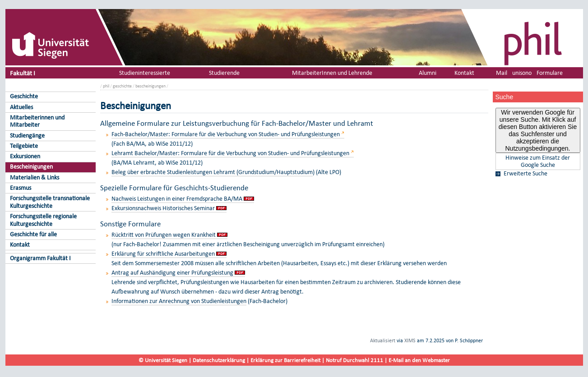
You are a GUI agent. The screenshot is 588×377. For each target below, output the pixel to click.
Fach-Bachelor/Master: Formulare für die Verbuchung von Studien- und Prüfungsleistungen (226, 134)
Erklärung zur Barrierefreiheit (285, 360)
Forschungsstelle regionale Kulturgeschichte (43, 220)
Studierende (224, 73)
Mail (502, 73)
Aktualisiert (383, 340)
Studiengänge (27, 136)
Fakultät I (23, 73)
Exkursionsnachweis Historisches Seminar (163, 208)
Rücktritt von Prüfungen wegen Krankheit (164, 235)
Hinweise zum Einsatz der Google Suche (538, 161)
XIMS (410, 340)
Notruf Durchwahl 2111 (354, 360)
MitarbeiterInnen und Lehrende (332, 73)
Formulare (550, 73)
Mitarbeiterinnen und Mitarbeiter (37, 121)
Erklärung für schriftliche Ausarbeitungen (163, 254)
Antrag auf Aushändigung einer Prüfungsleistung (172, 273)
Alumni (428, 73)
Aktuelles (21, 107)
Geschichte (24, 96)
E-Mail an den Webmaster (419, 360)
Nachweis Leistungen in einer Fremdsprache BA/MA (177, 199)
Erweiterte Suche (525, 174)
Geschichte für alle (33, 234)
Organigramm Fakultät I (40, 258)
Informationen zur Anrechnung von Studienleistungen (179, 301)
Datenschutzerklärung (219, 360)
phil (106, 86)
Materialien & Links (35, 177)
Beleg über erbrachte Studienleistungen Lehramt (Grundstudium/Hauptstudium (212, 172)
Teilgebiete (24, 146)
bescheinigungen (150, 86)
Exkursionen (25, 156)
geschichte (122, 86)
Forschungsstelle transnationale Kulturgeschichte (50, 202)
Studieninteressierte (145, 73)
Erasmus (21, 188)
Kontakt (20, 245)
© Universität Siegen (163, 360)
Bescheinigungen (31, 167)
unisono (522, 73)
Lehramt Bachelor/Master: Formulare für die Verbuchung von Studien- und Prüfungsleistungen (230, 153)
